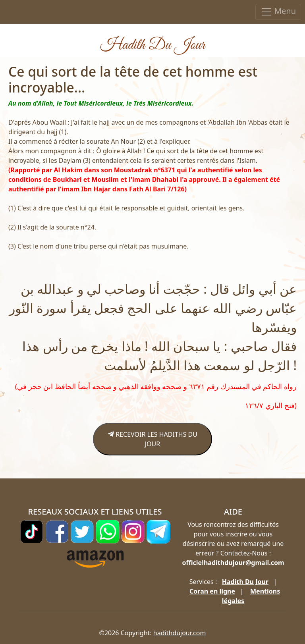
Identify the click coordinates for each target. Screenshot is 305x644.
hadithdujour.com (180, 633)
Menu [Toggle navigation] (278, 12)
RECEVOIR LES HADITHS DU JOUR (152, 439)
